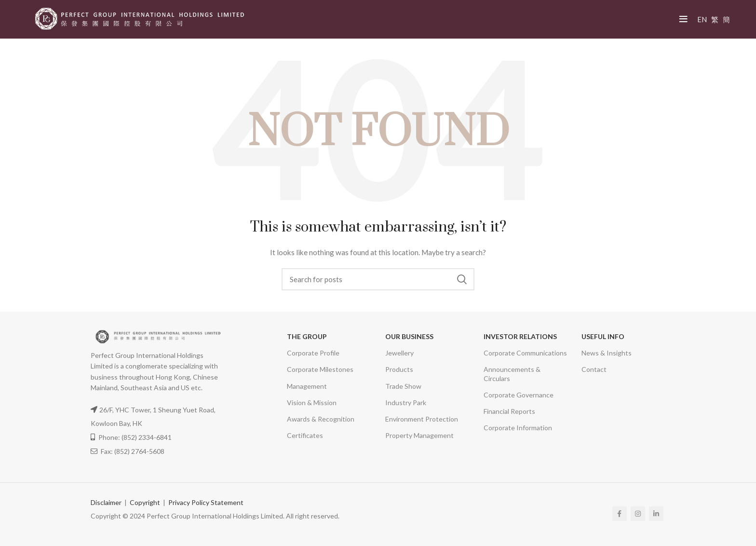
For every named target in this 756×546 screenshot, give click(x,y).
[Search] (378, 279)
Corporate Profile (313, 353)
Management (307, 386)
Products (399, 369)
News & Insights (607, 353)
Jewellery (399, 353)
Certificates (305, 435)
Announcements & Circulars (512, 374)
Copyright (145, 502)
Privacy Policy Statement (206, 502)
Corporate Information (518, 428)
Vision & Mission (312, 403)
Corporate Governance (519, 395)
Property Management (419, 435)
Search (461, 279)
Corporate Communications (525, 353)
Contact (594, 369)
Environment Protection (422, 419)
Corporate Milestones (320, 369)
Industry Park (406, 403)
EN (702, 19)
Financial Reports (509, 411)
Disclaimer (106, 502)
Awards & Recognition (321, 419)
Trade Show (403, 386)
